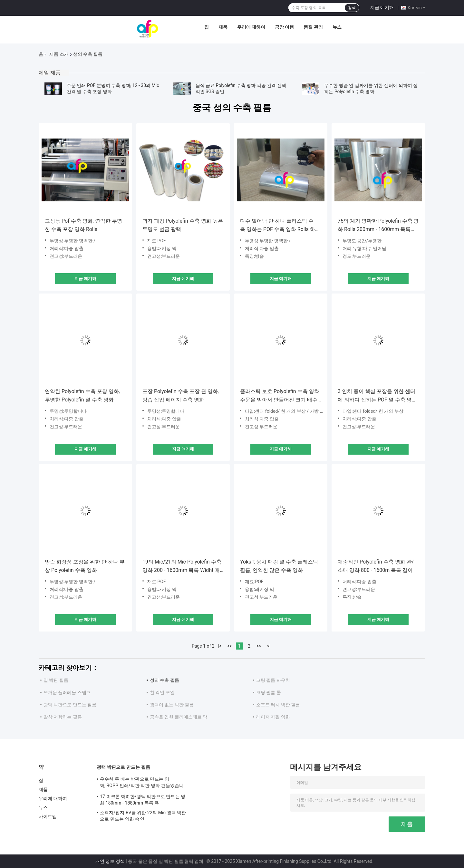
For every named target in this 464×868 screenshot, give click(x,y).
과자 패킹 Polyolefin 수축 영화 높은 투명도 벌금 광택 (183, 225)
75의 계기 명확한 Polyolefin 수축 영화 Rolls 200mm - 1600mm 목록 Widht (378, 226)
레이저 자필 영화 (273, 717)
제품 (223, 27)
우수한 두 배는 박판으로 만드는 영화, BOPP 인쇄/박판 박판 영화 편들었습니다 (142, 783)
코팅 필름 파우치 (273, 680)
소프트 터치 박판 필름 (278, 705)
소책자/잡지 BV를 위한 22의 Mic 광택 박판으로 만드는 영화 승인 (143, 816)
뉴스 (337, 27)
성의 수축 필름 (164, 680)
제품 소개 (59, 54)
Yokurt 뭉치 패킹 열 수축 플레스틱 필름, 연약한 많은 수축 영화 (279, 566)
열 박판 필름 (56, 680)
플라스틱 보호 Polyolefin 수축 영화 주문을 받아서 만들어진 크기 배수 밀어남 (280, 396)
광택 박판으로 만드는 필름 (70, 705)
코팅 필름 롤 (269, 692)
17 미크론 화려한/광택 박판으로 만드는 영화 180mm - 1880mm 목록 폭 (143, 800)
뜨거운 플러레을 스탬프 (67, 692)
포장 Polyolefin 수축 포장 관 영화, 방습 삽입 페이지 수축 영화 (181, 395)
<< (229, 646)
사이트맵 (48, 816)
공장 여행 (284, 27)
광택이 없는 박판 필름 (172, 705)
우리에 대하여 (251, 27)
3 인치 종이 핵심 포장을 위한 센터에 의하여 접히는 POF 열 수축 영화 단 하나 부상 (377, 396)
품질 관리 (313, 27)
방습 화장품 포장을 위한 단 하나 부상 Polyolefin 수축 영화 (85, 566)
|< (220, 646)
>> (259, 646)
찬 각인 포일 (162, 692)
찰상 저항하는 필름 (63, 717)
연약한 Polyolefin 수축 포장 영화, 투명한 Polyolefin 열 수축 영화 (82, 395)
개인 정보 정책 (110, 861)
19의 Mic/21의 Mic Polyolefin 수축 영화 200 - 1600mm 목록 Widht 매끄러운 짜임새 (182, 567)
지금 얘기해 (382, 7)
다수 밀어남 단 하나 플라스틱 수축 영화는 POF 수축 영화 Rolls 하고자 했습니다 (280, 226)
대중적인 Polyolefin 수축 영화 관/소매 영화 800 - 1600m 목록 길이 (376, 566)
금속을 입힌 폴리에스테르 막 (179, 717)
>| (269, 646)
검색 (352, 8)
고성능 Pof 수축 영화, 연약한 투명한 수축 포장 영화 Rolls (83, 225)
